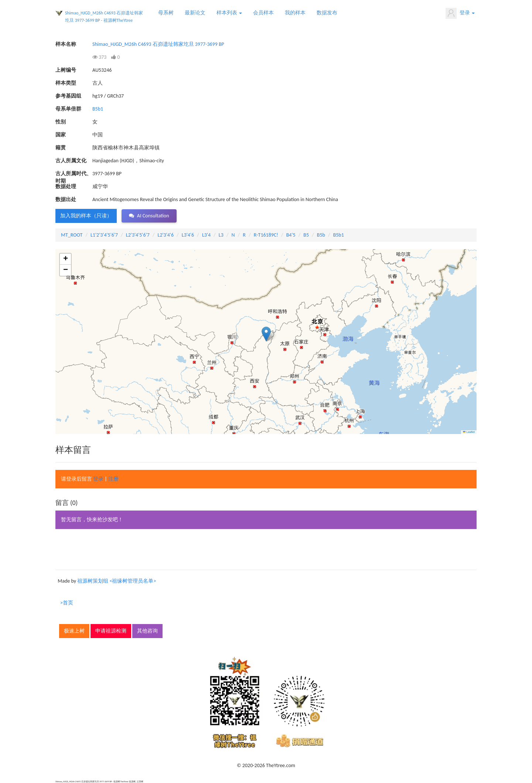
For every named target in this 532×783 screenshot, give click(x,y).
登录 (460, 13)
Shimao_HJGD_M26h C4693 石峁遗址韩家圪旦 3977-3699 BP (158, 44)
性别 (61, 122)
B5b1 (98, 109)
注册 (113, 479)
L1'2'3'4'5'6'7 (104, 235)
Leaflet (469, 432)
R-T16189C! (266, 235)
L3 (221, 235)
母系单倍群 (68, 109)
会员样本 (263, 13)
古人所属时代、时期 (74, 174)
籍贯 (61, 148)
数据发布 (327, 13)
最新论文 (195, 13)
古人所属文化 (71, 161)
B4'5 (291, 235)
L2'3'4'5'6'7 (138, 235)
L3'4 (206, 235)
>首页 (67, 603)
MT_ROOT (72, 235)
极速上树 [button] (74, 631)
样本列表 (229, 13)
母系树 (166, 13)
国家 (61, 135)
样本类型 (66, 83)
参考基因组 (68, 96)
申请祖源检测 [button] (111, 631)
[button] (266, 334)
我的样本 (295, 13)
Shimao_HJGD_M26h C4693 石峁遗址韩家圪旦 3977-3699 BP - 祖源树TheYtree (104, 17)
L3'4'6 (188, 235)
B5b (321, 235)
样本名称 (66, 44)
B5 (306, 235)
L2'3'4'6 (166, 235)
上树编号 (66, 70)
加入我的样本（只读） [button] (86, 216)
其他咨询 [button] (147, 631)
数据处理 (66, 187)
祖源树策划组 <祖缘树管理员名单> (117, 581)
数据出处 (66, 199)
